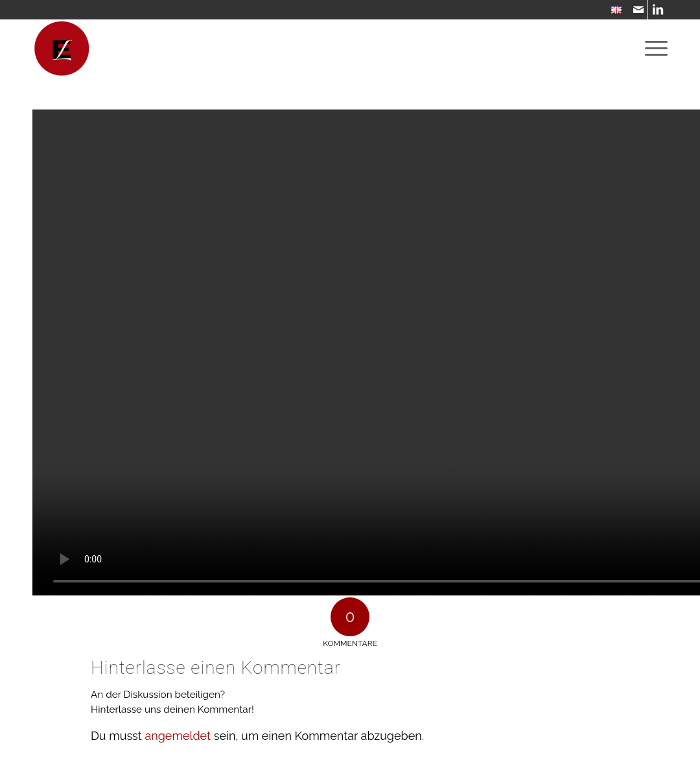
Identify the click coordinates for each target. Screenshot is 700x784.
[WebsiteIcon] (62, 49)
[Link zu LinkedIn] (658, 10)
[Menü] (652, 49)
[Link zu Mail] (638, 10)
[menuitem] (613, 11)
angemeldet (178, 736)
